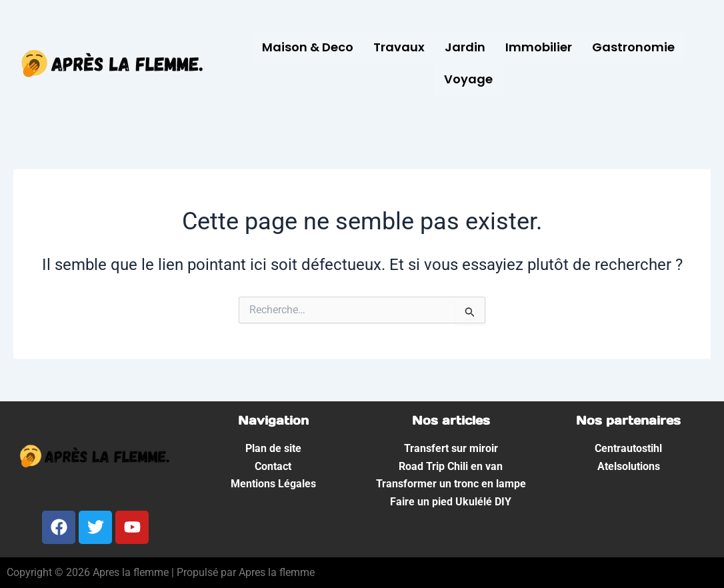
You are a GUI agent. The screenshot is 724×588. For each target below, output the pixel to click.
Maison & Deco (308, 47)
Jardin (465, 47)
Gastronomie (633, 47)
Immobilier (539, 47)
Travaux (399, 47)
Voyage (468, 79)
